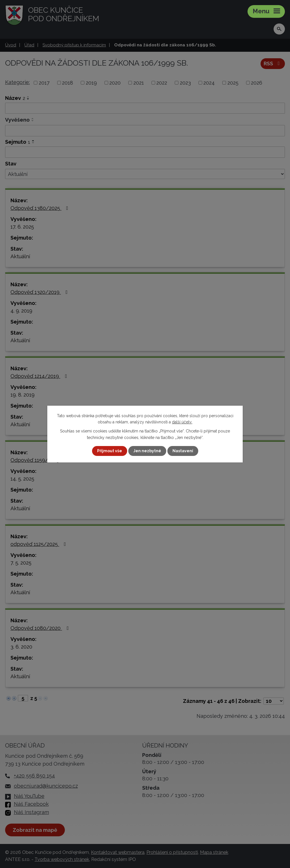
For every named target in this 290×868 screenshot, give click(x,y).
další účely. (182, 422)
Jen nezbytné (147, 451)
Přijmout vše (110, 451)
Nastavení (183, 451)
